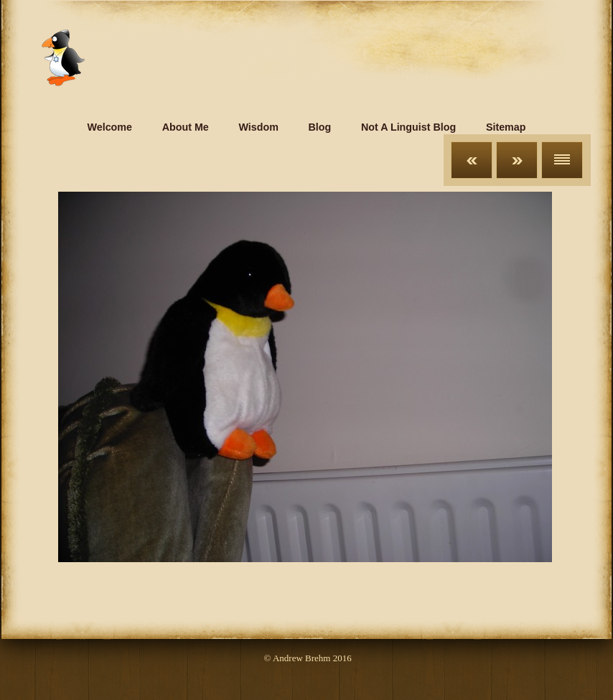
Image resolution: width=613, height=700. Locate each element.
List (562, 160)
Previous (472, 160)
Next (517, 160)
